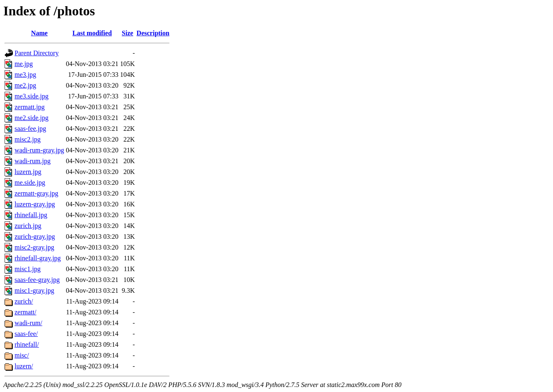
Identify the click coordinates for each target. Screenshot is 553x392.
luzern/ (24, 366)
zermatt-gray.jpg (36, 193)
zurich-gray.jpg (35, 236)
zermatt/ (25, 312)
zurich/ (24, 301)
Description (153, 33)
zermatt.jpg (29, 107)
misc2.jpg (28, 139)
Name (39, 33)
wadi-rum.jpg (33, 161)
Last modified (92, 33)
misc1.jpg (28, 269)
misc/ (22, 355)
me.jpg (24, 64)
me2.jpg (25, 85)
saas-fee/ (26, 334)
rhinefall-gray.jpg (38, 258)
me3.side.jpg (32, 96)
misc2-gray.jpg (34, 247)
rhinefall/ (27, 344)
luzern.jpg (28, 172)
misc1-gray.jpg (34, 290)
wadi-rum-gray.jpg (39, 150)
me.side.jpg (30, 183)
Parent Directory (37, 53)
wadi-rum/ (28, 323)
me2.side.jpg (32, 118)
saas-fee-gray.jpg (37, 280)
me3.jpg (25, 75)
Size (128, 33)
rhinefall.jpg (31, 215)
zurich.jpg (28, 226)
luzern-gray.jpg (35, 204)
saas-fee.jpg (30, 129)
